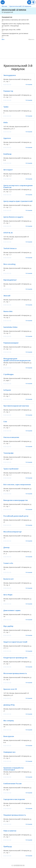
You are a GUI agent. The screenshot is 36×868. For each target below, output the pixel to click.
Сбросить (31, 39)
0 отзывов (29, 84)
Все (3, 39)
